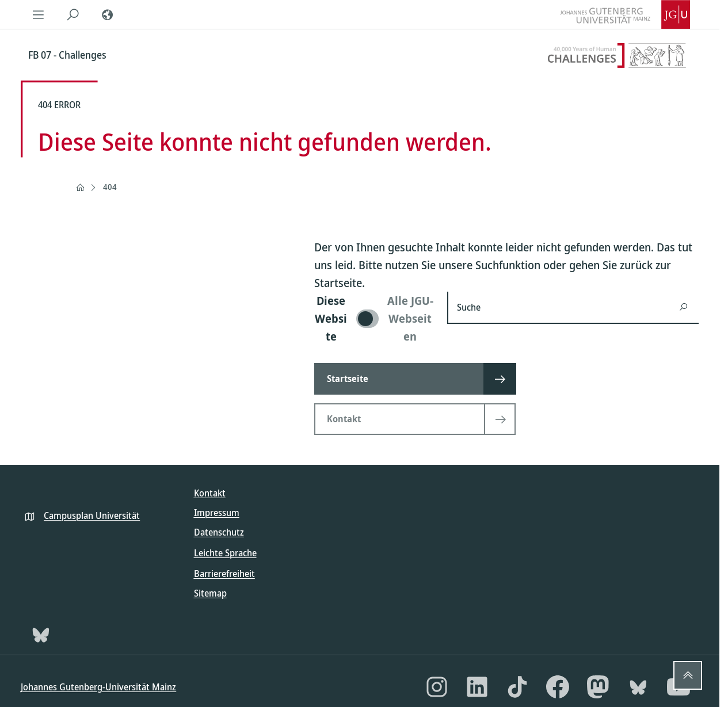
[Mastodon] (598, 687)
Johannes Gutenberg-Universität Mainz (98, 687)
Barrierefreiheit (224, 574)
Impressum (217, 513)
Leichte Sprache (225, 553)
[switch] (374, 318)
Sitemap (210, 593)
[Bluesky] (41, 635)
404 (110, 187)
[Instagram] (437, 687)
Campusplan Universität (92, 515)
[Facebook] (558, 687)
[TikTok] (517, 687)
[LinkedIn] (477, 687)
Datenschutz (219, 532)
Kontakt (210, 493)
